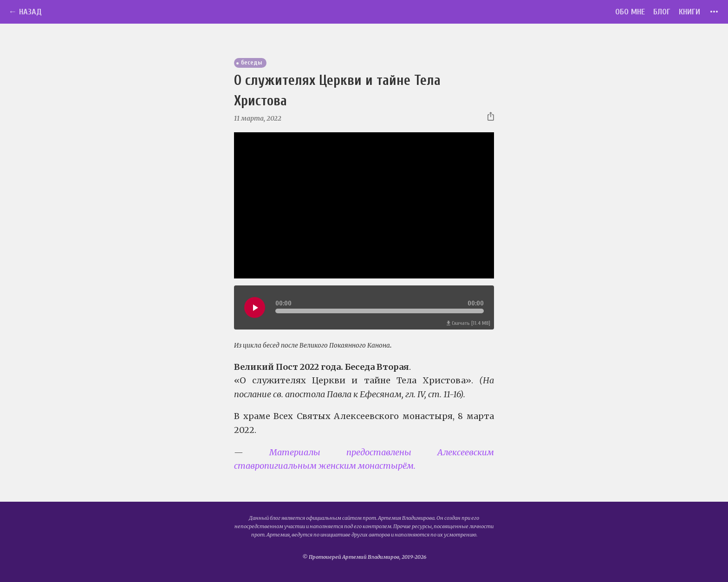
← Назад (25, 12)
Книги (689, 12)
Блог (662, 12)
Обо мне (630, 12)
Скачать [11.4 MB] (468, 323)
